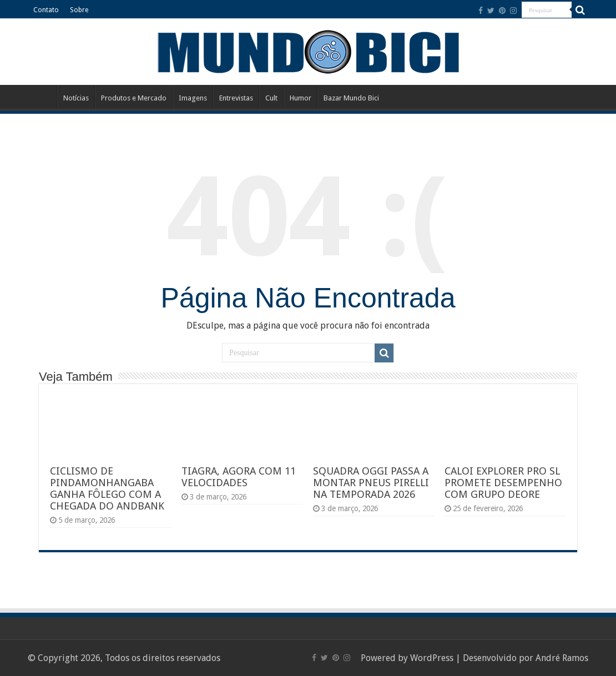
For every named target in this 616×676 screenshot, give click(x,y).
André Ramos (562, 658)
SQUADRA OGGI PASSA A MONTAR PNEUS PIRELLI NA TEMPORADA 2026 (371, 483)
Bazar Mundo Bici (351, 98)
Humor (301, 98)
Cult (271, 98)
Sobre (79, 10)
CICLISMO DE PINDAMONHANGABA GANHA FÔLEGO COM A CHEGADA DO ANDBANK (107, 488)
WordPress (432, 658)
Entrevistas (236, 98)
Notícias (76, 98)
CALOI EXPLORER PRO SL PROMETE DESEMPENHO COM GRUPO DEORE (503, 483)
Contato (46, 10)
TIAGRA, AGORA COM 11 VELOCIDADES (239, 477)
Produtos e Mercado (134, 98)
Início (42, 97)
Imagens (193, 98)
